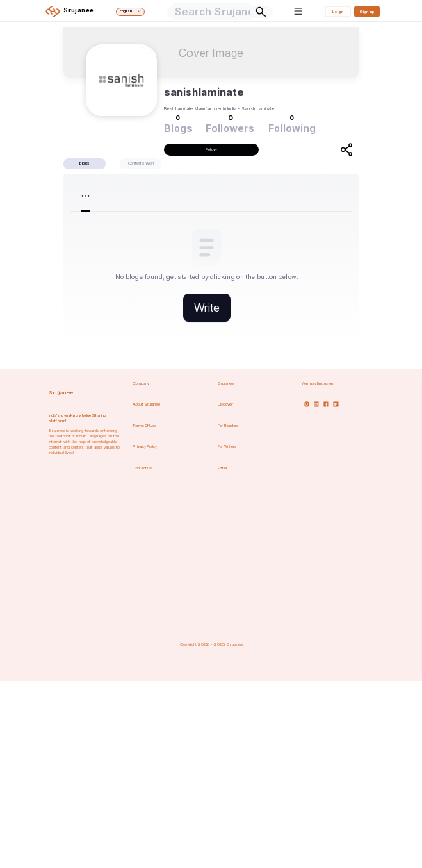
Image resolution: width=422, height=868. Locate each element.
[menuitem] (108, 196)
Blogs (84, 163)
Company (141, 383)
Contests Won (141, 163)
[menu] (211, 196)
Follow (211, 149)
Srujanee (60, 392)
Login (338, 11)
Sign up (367, 11)
